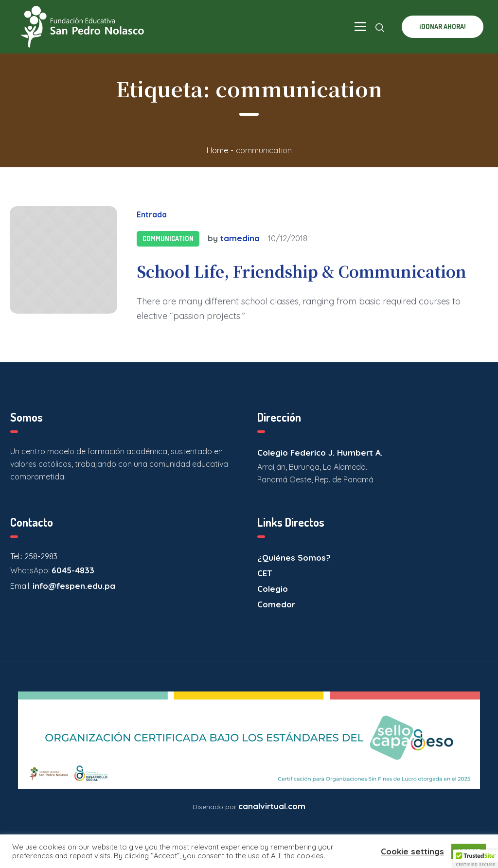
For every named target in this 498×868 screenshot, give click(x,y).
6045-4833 (73, 570)
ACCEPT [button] (469, 851)
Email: (21, 586)
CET (265, 573)
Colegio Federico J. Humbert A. (320, 452)
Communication (168, 239)
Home (217, 150)
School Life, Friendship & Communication (302, 271)
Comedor (276, 604)
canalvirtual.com (272, 806)
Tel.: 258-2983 (34, 556)
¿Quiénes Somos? (294, 558)
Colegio (273, 589)
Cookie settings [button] (412, 851)
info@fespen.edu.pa (74, 586)
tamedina (240, 238)
